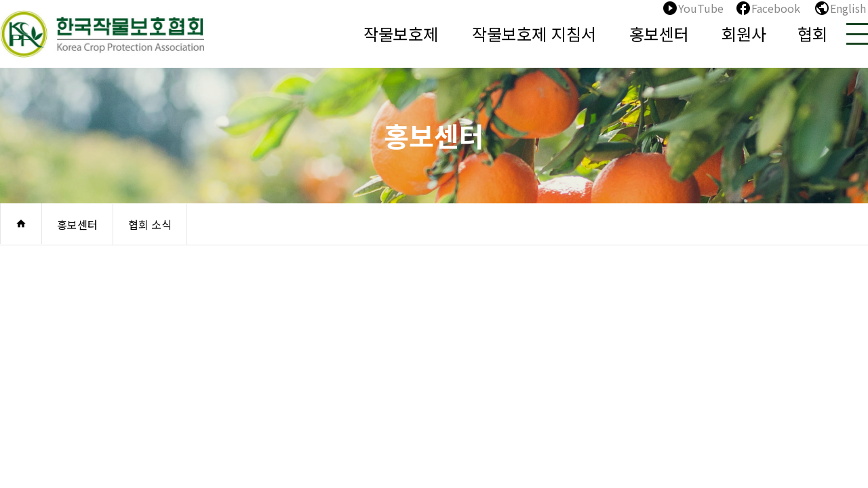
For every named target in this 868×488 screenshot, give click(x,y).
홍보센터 (659, 34)
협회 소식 (150, 224)
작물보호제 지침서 (534, 34)
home (21, 224)
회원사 (744, 34)
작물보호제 (401, 34)
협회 (812, 34)
